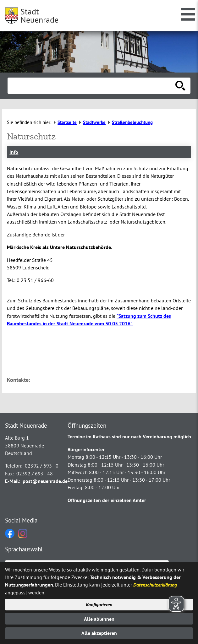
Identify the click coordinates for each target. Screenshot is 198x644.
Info (14, 152)
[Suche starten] (180, 86)
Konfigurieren (99, 604)
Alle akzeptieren (99, 633)
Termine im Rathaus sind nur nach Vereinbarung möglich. (130, 436)
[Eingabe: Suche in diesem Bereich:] (92, 86)
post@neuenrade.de (45, 481)
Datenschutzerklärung (155, 585)
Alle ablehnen (99, 619)
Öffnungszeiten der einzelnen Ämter (107, 500)
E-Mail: (13, 481)
